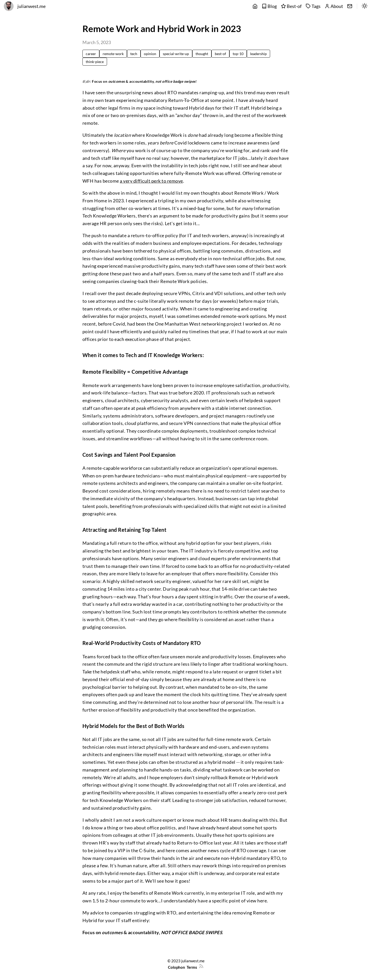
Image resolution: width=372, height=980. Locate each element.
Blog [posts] (269, 6)
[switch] (365, 6)
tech (134, 54)
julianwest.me (31, 6)
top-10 (238, 54)
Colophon (177, 967)
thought (202, 54)
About (334, 6)
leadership (258, 54)
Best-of (291, 6)
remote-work (113, 54)
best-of (220, 54)
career (91, 54)
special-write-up (176, 54)
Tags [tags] (313, 6)
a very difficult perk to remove (151, 181)
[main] (255, 6)
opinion (150, 54)
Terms (192, 967)
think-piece (95, 62)
